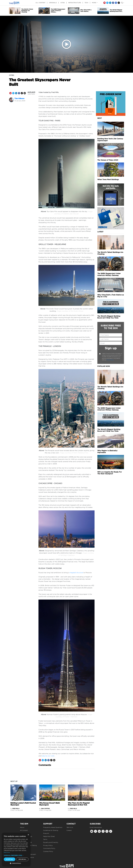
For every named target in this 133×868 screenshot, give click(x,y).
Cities (63, 3)
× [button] (28, 835)
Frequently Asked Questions (53, 827)
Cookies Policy (48, 851)
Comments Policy (49, 848)
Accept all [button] (10, 859)
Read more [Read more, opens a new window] (7, 852)
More (94, 3)
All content (40, 3)
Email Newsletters (96, 827)
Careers (69, 830)
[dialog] (16, 849)
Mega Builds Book (26, 836)
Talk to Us (70, 827)
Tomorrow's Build (26, 842)
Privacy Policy (110, 360)
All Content (24, 830)
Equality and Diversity (51, 842)
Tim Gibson (19, 99)
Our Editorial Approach (28, 854)
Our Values (24, 851)
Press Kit (46, 833)
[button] (16, 855)
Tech (86, 3)
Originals (53, 3)
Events (22, 848)
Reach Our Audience (27, 857)
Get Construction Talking (28, 845)
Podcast (23, 839)
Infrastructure (75, 3)
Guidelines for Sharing (51, 830)
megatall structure (76, 573)
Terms (45, 839)
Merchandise (24, 833)
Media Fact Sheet (49, 836)
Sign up (111, 348)
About (22, 827)
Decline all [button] (22, 859)
